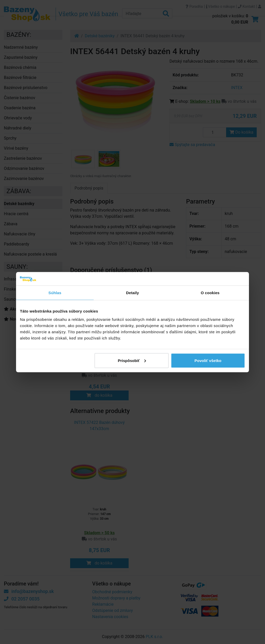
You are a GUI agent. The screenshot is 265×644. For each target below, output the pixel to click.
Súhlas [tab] (55, 293)
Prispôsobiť (132, 360)
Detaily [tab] (132, 293)
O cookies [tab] (210, 293)
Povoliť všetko (208, 360)
